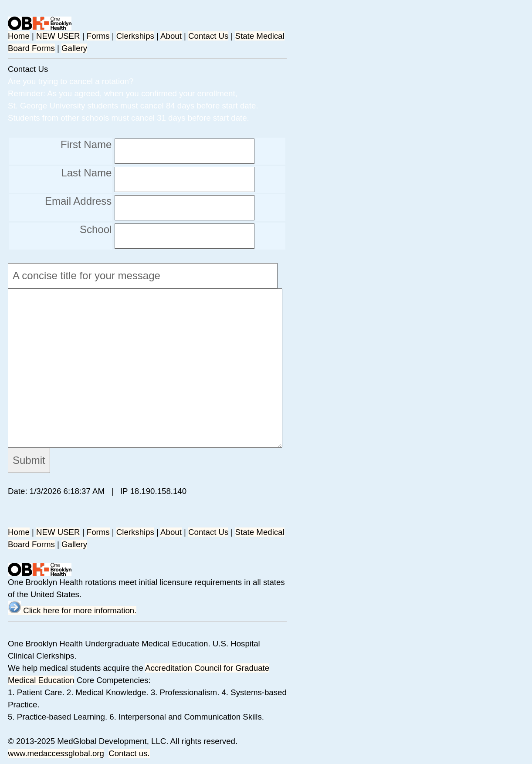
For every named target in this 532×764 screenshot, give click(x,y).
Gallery (74, 48)
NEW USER (58, 36)
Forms (98, 36)
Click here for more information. (72, 610)
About (171, 36)
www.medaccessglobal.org (56, 753)
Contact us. (129, 753)
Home (19, 36)
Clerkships (135, 36)
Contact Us (208, 36)
